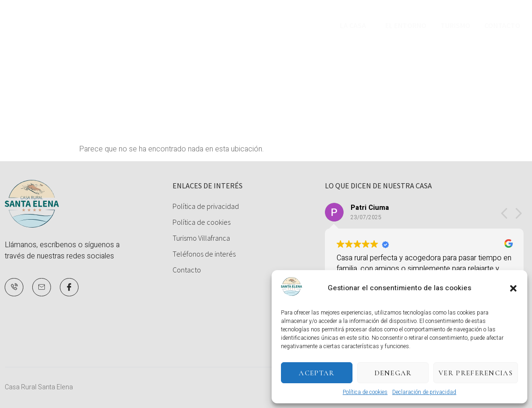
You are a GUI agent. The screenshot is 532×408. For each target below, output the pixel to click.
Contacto (502, 26)
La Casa (353, 26)
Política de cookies (365, 392)
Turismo (455, 26)
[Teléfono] (14, 287)
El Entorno (406, 26)
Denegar (393, 373)
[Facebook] (69, 287)
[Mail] (42, 287)
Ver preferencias (476, 373)
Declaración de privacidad (424, 392)
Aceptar (316, 373)
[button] (513, 288)
